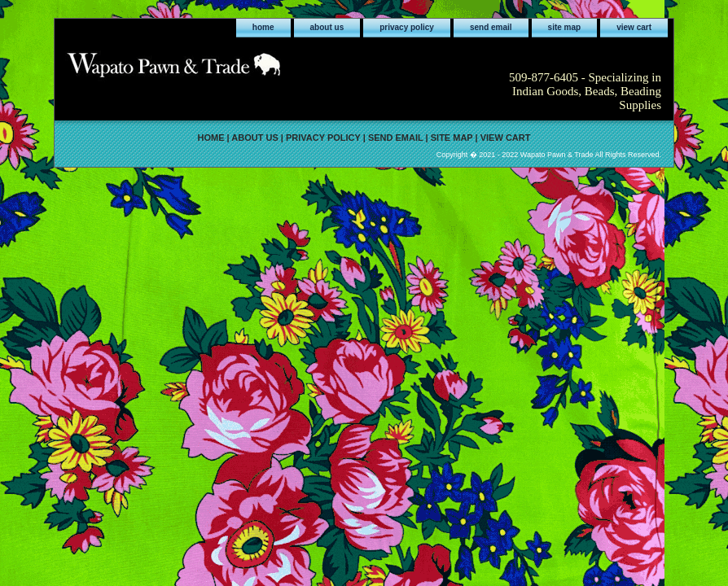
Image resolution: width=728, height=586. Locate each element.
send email (491, 27)
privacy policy (407, 27)
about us (327, 27)
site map (565, 27)
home (263, 27)
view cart (634, 27)
